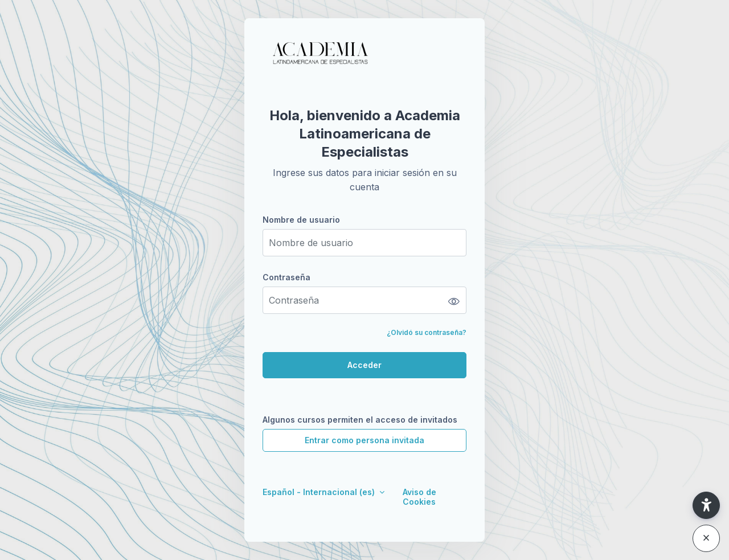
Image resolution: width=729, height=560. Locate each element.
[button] (706, 505)
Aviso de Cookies (419, 497)
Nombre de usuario (301, 220)
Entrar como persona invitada (364, 440)
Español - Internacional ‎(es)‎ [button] (320, 492)
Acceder (364, 365)
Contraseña (286, 277)
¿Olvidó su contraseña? (427, 332)
